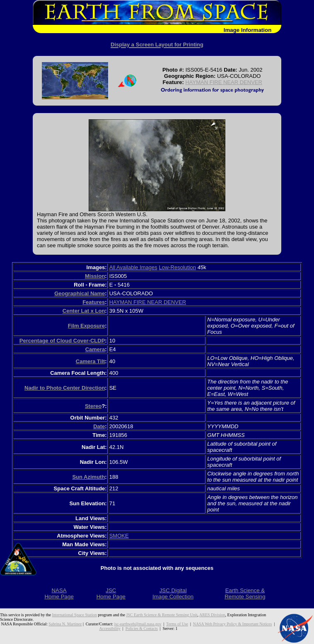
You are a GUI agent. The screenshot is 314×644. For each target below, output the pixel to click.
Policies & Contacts (142, 628)
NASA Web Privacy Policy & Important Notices (232, 624)
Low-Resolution (177, 267)
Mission (95, 276)
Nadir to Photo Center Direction (65, 388)
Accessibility (110, 628)
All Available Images (133, 267)
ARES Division (212, 615)
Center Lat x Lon (84, 311)
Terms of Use (177, 624)
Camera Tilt (91, 361)
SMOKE (119, 536)
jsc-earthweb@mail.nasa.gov (138, 624)
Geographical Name (80, 293)
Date (99, 426)
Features (94, 302)
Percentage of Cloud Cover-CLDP (62, 341)
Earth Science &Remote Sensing (245, 593)
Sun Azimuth (88, 477)
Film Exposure (87, 326)
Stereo (93, 406)
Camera (95, 349)
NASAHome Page (59, 593)
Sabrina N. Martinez (65, 624)
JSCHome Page (111, 593)
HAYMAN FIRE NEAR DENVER (223, 82)
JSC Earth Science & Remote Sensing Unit (162, 615)
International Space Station (75, 615)
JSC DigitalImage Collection (173, 593)
